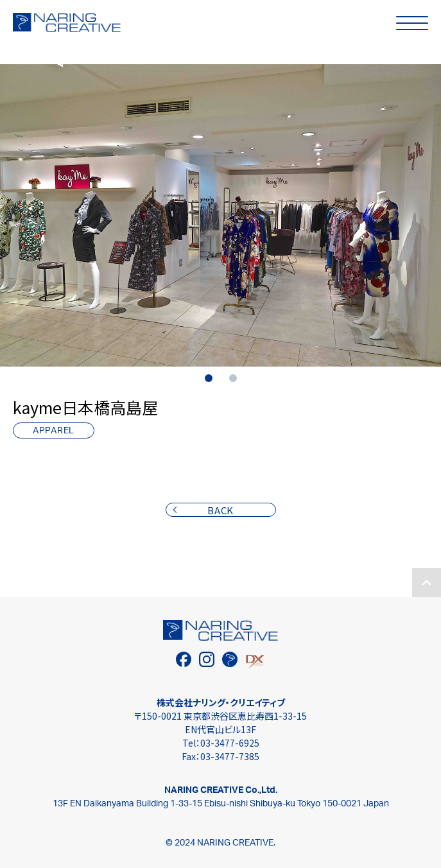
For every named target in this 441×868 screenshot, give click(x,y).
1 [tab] (209, 378)
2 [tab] (233, 378)
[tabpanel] (221, 215)
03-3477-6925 (230, 743)
